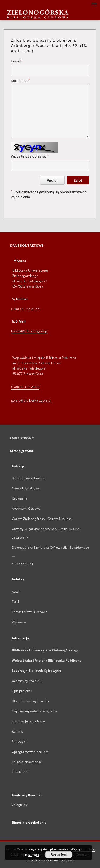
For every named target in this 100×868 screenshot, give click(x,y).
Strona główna (22, 451)
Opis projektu (22, 691)
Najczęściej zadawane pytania (34, 711)
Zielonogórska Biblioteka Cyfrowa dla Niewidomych (50, 547)
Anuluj (52, 180)
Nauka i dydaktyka (25, 488)
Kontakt (17, 731)
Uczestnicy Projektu (27, 681)
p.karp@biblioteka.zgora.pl (31, 400)
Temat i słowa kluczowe (30, 612)
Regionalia (20, 498)
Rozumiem (59, 855)
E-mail (16, 61)
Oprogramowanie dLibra (30, 752)
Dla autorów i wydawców (30, 701)
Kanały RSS (20, 772)
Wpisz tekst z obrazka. (29, 156)
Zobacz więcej (22, 563)
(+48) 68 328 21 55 (25, 309)
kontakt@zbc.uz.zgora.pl (30, 331)
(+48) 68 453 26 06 (25, 387)
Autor (16, 592)
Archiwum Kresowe (26, 508)
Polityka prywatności (27, 762)
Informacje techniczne (29, 721)
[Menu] (94, 4)
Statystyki (19, 742)
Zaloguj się (20, 805)
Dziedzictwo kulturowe (29, 478)
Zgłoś (78, 180)
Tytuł (15, 602)
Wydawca (19, 622)
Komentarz (20, 81)
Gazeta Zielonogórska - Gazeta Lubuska (42, 519)
